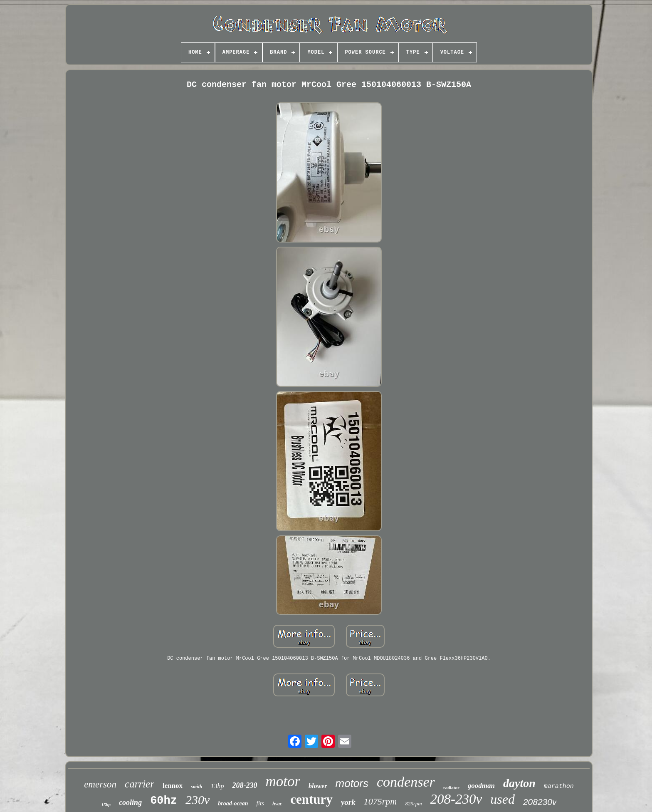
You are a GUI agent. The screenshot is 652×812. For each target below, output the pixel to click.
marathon (559, 786)
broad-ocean (233, 803)
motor (283, 781)
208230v (540, 802)
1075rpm (380, 801)
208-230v (456, 799)
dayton (519, 783)
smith (196, 787)
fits (260, 803)
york (348, 802)
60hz (164, 801)
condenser (406, 782)
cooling (130, 802)
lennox (173, 786)
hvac (277, 804)
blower (318, 786)
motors (352, 783)
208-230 (244, 785)
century (311, 799)
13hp (217, 786)
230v (198, 800)
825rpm (413, 803)
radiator (451, 787)
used (503, 799)
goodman (481, 786)
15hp (106, 805)
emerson (100, 784)
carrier (140, 784)
